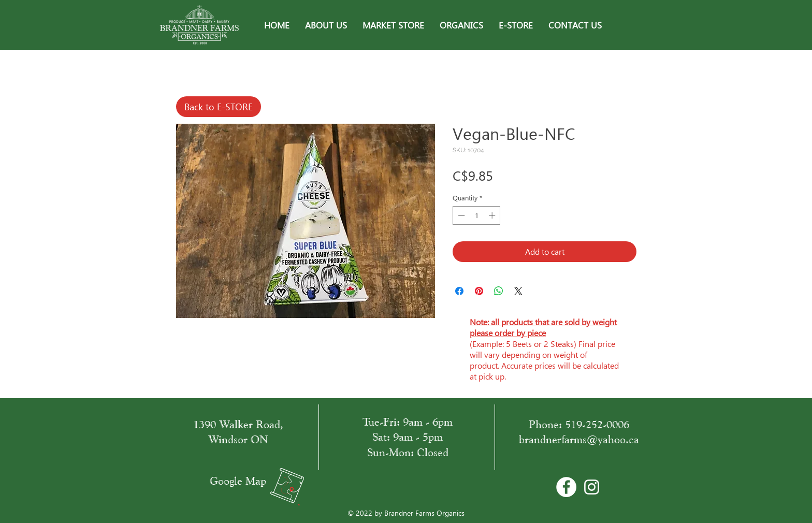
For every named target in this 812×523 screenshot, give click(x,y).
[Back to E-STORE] (219, 107)
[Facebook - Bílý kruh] (566, 487)
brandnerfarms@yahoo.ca (579, 439)
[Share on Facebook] (459, 291)
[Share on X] (518, 291)
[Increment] (493, 215)
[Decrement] (460, 215)
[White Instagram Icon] (592, 487)
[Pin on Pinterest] (479, 291)
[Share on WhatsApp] (499, 291)
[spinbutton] (477, 215)
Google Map (238, 481)
